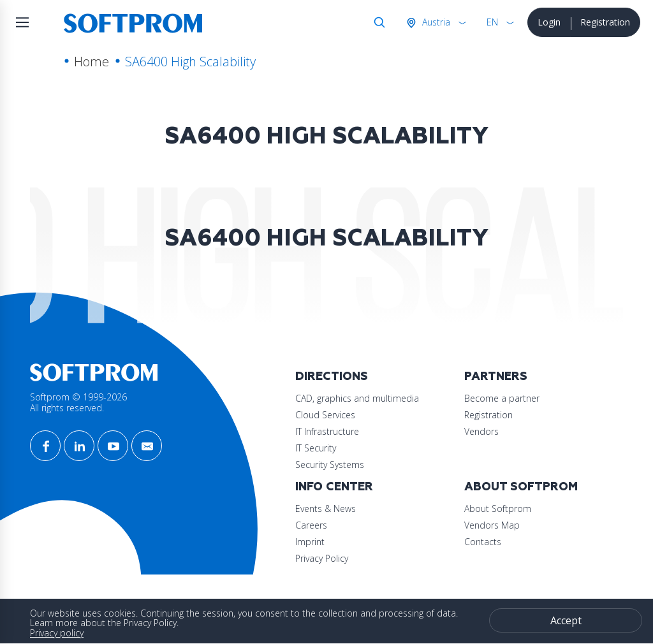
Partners (496, 377)
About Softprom (521, 487)
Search (377, 22)
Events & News (326, 509)
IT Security (316, 448)
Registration (605, 22)
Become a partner (502, 398)
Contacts (483, 542)
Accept (566, 620)
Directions (332, 377)
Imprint (310, 542)
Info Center (334, 487)
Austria (435, 22)
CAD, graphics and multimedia (357, 398)
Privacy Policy (322, 558)
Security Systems (330, 465)
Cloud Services (325, 415)
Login (549, 22)
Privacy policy (57, 633)
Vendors (481, 431)
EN (492, 22)
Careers (311, 525)
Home (92, 62)
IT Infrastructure (327, 431)
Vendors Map (492, 525)
